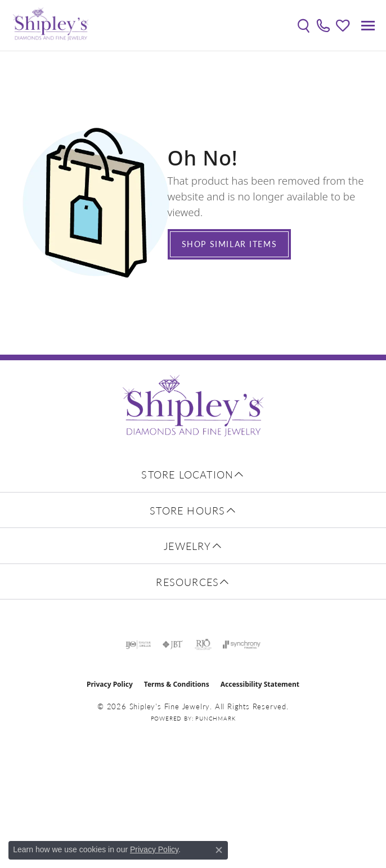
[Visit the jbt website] (173, 645)
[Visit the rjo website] (203, 645)
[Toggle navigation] (368, 26)
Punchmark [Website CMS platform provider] (215, 718)
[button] (304, 25)
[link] (323, 25)
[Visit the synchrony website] (241, 645)
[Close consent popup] (219, 850)
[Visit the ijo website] (138, 645)
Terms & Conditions (177, 684)
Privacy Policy (110, 684)
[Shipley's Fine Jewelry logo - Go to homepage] (51, 25)
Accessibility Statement (260, 684)
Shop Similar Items (230, 244)
